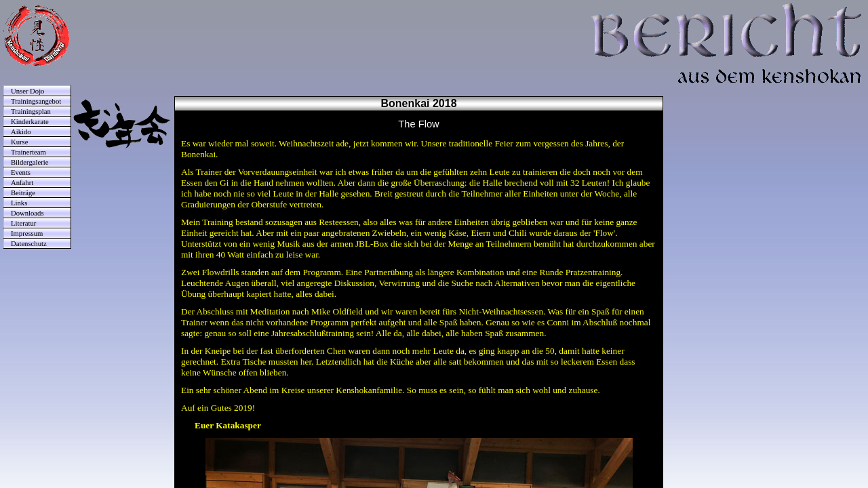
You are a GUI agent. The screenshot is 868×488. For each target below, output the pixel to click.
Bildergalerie (29, 162)
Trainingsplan (31, 111)
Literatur (23, 223)
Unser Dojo (27, 91)
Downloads (27, 213)
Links (19, 203)
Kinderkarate (30, 122)
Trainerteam (28, 152)
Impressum (27, 233)
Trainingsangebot (36, 101)
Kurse (19, 142)
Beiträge (23, 193)
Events (21, 172)
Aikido (21, 132)
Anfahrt (22, 183)
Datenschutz (29, 244)
